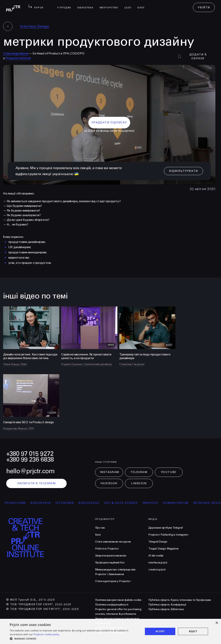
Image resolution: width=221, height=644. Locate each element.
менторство (111, 5)
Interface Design (35, 26)
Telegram (139, 472)
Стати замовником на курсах (113, 542)
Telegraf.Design (158, 542)
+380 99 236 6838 (30, 460)
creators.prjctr (157, 570)
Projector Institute (18, 58)
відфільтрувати (183, 171)
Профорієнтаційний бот (110, 563)
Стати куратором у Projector (113, 581)
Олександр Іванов (16, 53)
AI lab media (156, 556)
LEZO (130, 5)
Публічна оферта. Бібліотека (166, 609)
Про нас (100, 528)
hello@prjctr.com (30, 471)
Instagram (110, 472)
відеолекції (94, 503)
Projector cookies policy (110, 628)
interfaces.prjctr (158, 563)
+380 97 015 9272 (30, 454)
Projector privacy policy (109, 632)
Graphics (155, 503)
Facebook (109, 483)
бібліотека (87, 5)
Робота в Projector (107, 549)
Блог (143, 5)
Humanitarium (180, 503)
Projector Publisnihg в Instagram (168, 535)
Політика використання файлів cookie (118, 600)
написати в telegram (37, 483)
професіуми (20, 503)
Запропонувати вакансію (111, 556)
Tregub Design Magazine (163, 549)
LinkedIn (139, 483)
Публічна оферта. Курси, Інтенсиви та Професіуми (180, 600)
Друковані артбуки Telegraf (166, 528)
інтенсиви (69, 503)
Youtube (169, 472)
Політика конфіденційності (112, 605)
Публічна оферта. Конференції (167, 605)
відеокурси (45, 503)
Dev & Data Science (126, 503)
